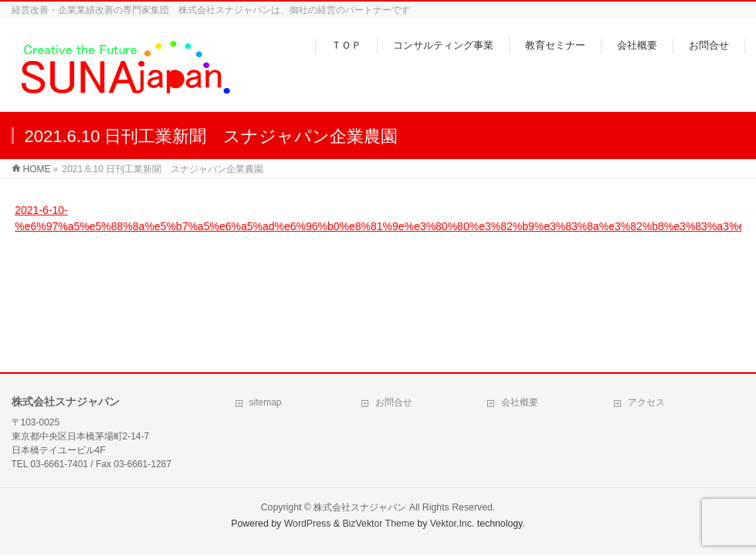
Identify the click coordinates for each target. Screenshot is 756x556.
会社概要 (520, 402)
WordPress (308, 524)
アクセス (646, 402)
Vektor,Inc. (453, 524)
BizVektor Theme (378, 524)
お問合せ (394, 402)
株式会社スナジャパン (360, 507)
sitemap (266, 402)
